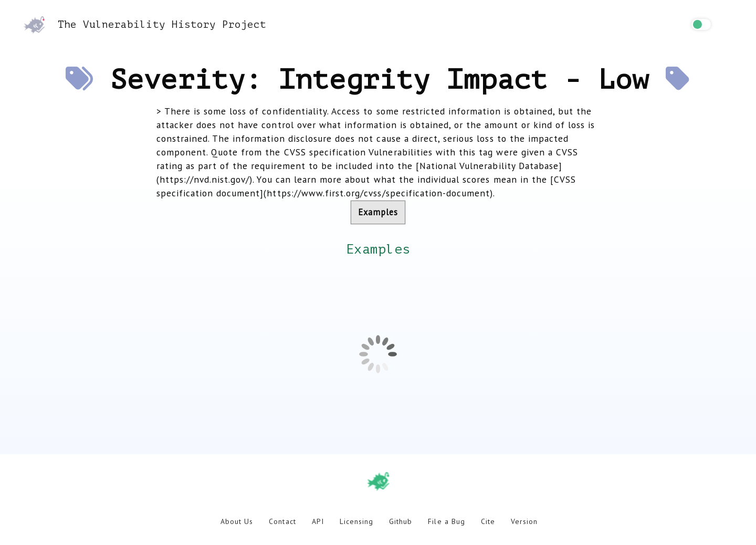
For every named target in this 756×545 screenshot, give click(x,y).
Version (524, 521)
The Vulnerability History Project (145, 24)
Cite (488, 521)
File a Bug (446, 521)
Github (401, 521)
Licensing (356, 521)
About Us (237, 521)
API (318, 521)
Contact (282, 521)
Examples (378, 212)
